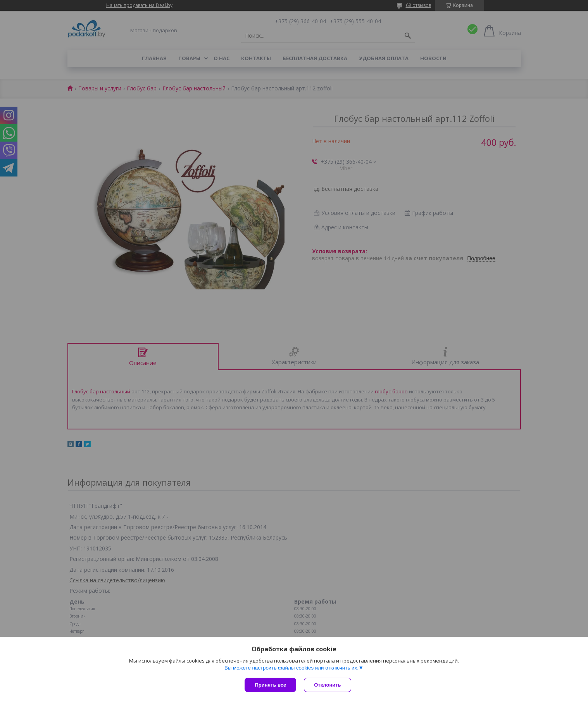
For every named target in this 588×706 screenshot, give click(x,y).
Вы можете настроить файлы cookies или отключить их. (291, 668)
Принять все (270, 685)
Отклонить (327, 685)
